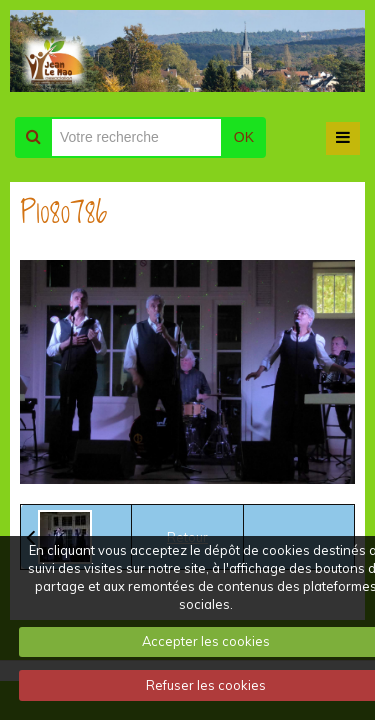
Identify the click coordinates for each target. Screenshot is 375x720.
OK (244, 137)
